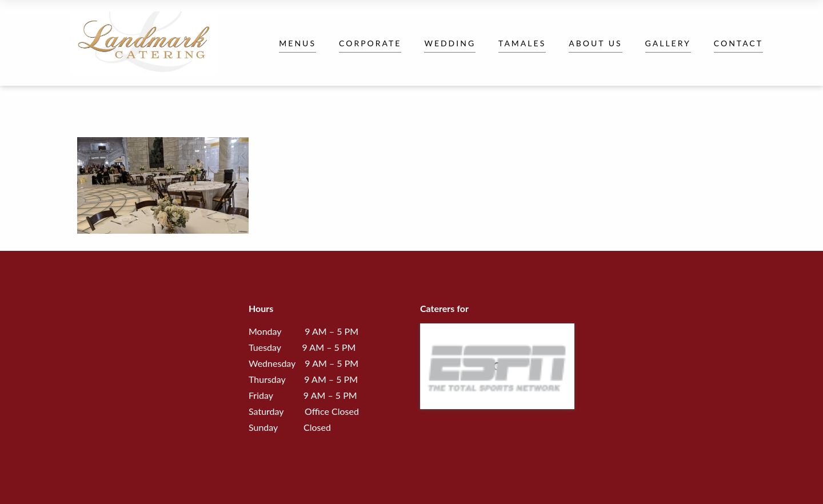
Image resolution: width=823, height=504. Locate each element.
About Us (595, 43)
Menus (297, 43)
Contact (738, 43)
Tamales (522, 43)
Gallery (668, 43)
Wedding (450, 43)
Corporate (370, 43)
